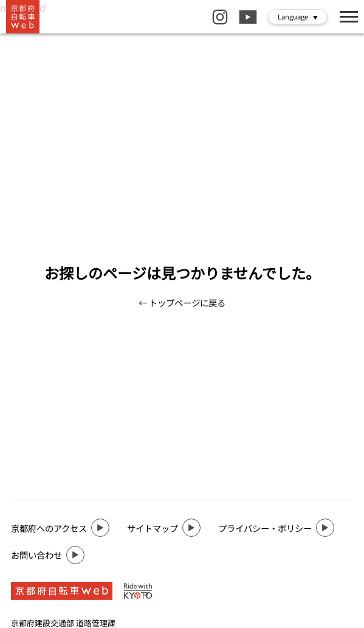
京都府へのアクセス (60, 528)
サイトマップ (164, 528)
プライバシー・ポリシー (276, 528)
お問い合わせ (48, 555)
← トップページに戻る (182, 302)
